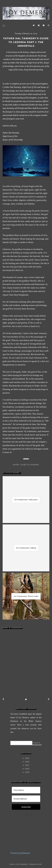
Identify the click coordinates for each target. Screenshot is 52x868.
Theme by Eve (35, 864)
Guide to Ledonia (30, 465)
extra (16, 465)
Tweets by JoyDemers (20, 853)
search (37, 743)
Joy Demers (22, 864)
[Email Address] (26, 799)
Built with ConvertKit (38, 814)
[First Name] (26, 790)
